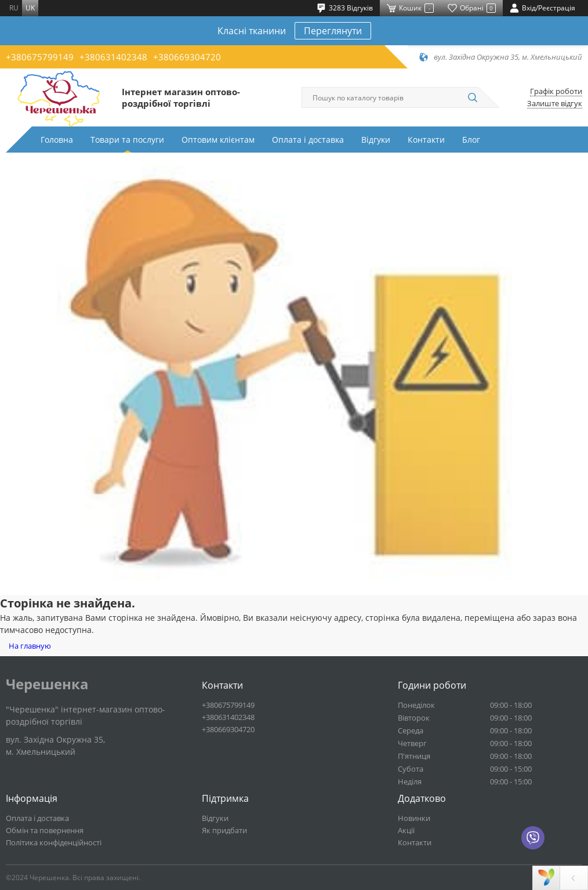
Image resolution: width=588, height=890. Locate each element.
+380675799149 (40, 57)
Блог (471, 140)
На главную (30, 646)
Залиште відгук (555, 104)
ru (14, 8)
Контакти (426, 140)
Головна (57, 140)
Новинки (414, 818)
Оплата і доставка (308, 140)
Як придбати (224, 830)
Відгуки (376, 140)
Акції (406, 830)
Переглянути (333, 31)
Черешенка (47, 684)
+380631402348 (113, 57)
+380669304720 (187, 57)
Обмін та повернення (45, 830)
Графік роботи (556, 91)
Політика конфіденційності (54, 842)
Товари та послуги (127, 140)
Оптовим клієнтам (218, 140)
